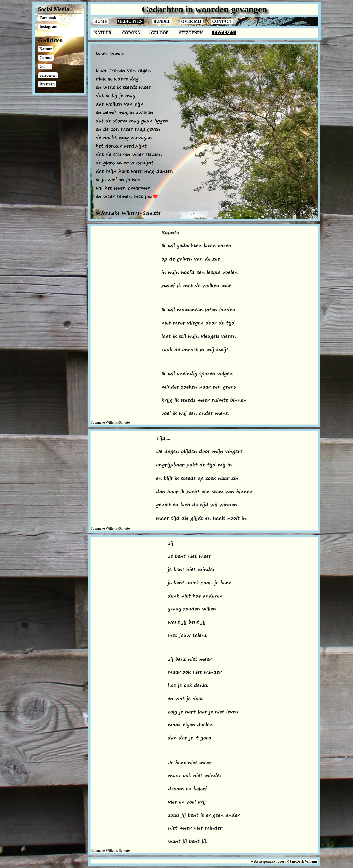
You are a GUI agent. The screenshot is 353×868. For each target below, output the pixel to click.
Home (101, 21)
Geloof (160, 33)
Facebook (48, 18)
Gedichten (130, 21)
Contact (222, 21)
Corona (131, 33)
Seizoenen (191, 33)
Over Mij (191, 21)
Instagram (48, 27)
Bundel (162, 21)
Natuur (103, 33)
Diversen (224, 33)
